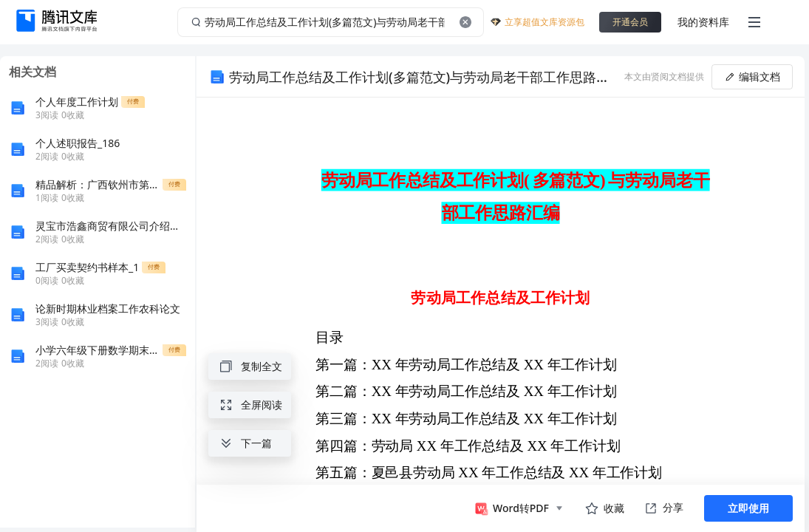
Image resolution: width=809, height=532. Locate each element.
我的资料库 (703, 22)
